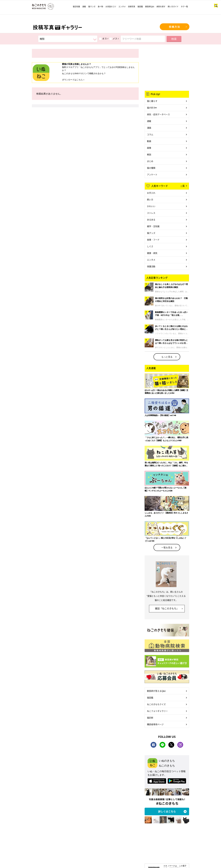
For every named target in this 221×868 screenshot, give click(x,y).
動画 (149, 141)
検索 (174, 39)
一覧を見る (167, 547)
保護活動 (151, 266)
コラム (150, 134)
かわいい (151, 206)
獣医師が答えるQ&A (156, 691)
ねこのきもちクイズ (156, 704)
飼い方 (150, 199)
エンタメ (122, 7)
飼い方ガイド (173, 7)
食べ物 (100, 7)
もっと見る (167, 357)
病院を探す (161, 7)
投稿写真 (132, 7)
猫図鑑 (140, 7)
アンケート (152, 174)
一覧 (183, 186)
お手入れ (151, 193)
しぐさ (150, 246)
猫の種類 (151, 168)
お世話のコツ (111, 7)
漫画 (149, 128)
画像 (149, 148)
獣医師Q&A (150, 7)
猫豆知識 (76, 7)
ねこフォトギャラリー (157, 711)
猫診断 (150, 718)
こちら (80, 80)
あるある (151, 220)
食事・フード (153, 240)
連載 (84, 7)
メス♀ (114, 38)
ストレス (151, 213)
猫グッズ (151, 233)
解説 (149, 154)
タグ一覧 (184, 7)
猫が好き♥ (152, 108)
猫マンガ (92, 7)
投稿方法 (175, 27)
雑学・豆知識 (153, 226)
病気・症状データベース (158, 114)
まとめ (150, 161)
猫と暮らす (152, 101)
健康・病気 (152, 253)
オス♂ (104, 38)
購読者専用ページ (155, 724)
